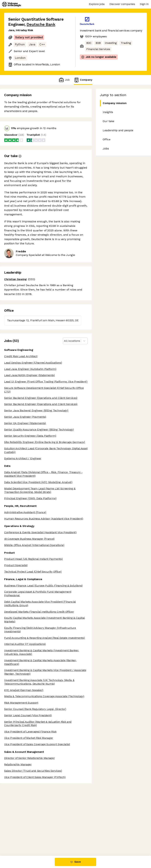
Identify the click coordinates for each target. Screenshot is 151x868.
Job (64, 80)
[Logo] (12, 4)
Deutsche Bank (41, 25)
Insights (108, 112)
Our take (109, 121)
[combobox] (64, 341)
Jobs (106, 149)
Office (107, 139)
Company (83, 80)
